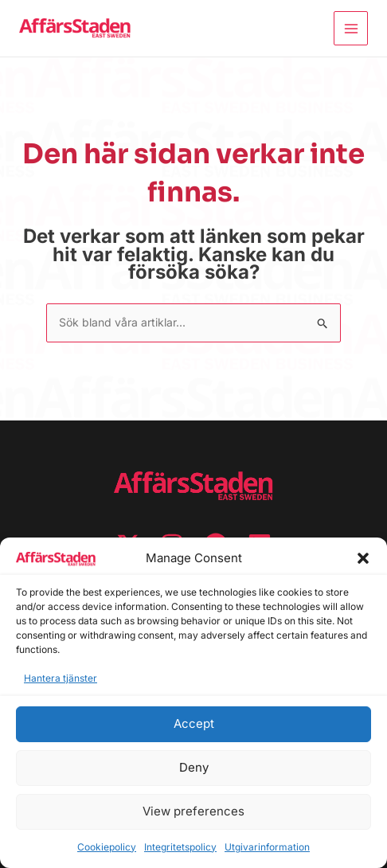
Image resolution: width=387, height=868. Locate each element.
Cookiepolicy (107, 847)
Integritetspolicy (180, 847)
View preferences (193, 811)
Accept (194, 723)
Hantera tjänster (61, 678)
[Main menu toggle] (351, 28)
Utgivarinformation (267, 847)
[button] (363, 558)
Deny (194, 767)
